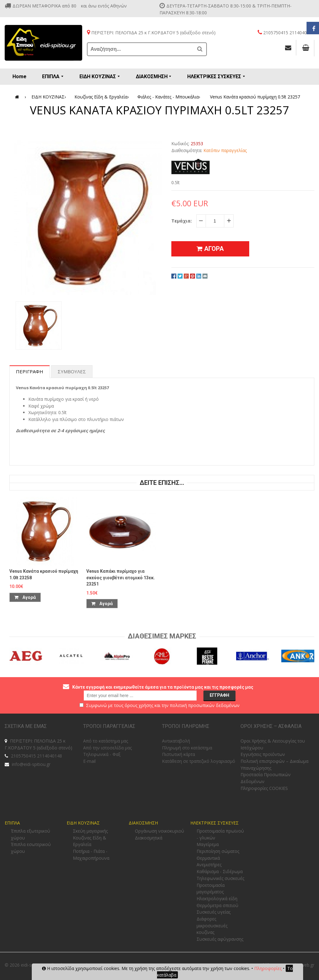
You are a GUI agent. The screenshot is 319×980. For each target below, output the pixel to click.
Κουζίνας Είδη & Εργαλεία (103, 97)
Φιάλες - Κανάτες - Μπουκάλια (170, 97)
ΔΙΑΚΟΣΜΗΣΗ (143, 823)
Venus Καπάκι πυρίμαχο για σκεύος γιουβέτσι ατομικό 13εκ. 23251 (121, 578)
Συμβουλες (72, 371)
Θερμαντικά (208, 858)
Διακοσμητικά (149, 838)
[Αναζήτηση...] (141, 49)
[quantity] (215, 221)
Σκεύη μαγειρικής (90, 831)
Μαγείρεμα (208, 844)
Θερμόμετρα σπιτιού (217, 905)
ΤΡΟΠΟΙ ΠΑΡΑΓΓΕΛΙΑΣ (109, 726)
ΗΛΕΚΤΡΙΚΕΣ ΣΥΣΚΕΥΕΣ (214, 823)
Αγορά (25, 597)
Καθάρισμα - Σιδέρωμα (220, 871)
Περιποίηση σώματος (218, 851)
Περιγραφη (30, 371)
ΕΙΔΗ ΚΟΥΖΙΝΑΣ (50, 97)
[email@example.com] (140, 696)
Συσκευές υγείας (214, 912)
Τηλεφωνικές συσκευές (220, 878)
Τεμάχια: (182, 221)
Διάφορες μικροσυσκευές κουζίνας (212, 925)
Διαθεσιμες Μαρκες (162, 636)
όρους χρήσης (139, 705)
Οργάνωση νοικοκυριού (159, 831)
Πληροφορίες (268, 968)
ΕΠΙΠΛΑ (12, 823)
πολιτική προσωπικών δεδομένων (205, 705)
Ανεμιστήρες (209, 865)
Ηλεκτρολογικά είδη (217, 899)
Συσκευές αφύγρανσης (220, 939)
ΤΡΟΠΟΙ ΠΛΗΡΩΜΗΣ (186, 726)
